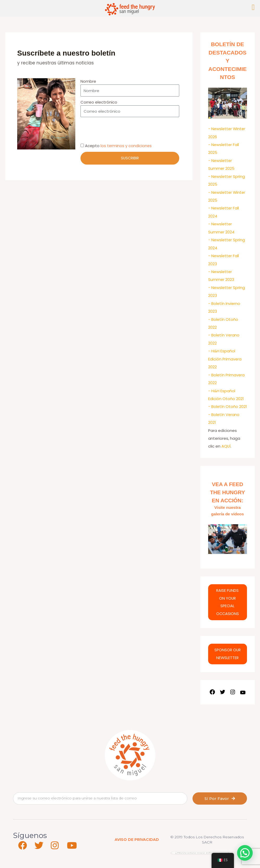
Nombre (88, 81)
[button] (245, 853)
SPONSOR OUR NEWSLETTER (228, 659)
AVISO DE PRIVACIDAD (137, 845)
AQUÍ (226, 450)
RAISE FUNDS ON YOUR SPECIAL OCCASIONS (228, 607)
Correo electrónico (99, 102)
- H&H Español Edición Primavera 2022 (225, 356)
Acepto (119, 146)
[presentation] (120, 130)
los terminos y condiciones (126, 146)
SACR (207, 847)
